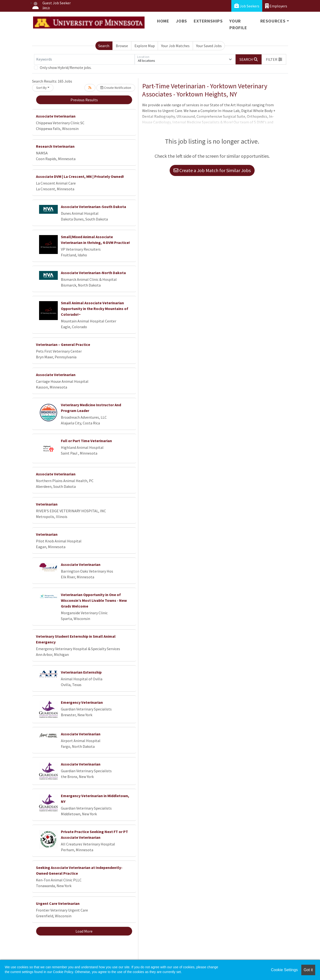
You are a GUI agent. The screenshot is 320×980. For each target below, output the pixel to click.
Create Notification (116, 88)
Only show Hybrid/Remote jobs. (66, 68)
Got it (308, 970)
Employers (276, 6)
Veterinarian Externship (81, 672)
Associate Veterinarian (56, 116)
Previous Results (84, 100)
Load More (84, 931)
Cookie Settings (284, 970)
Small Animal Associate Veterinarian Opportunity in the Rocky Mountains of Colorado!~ (95, 309)
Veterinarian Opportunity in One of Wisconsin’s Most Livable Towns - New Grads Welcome (94, 600)
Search (104, 46)
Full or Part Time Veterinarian (86, 441)
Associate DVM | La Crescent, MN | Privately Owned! (80, 176)
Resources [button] (273, 21)
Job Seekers (247, 6)
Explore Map (145, 46)
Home (163, 21)
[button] (274, 59)
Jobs (181, 21)
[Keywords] (84, 59)
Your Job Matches (175, 46)
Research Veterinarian (55, 146)
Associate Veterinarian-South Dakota (93, 207)
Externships (208, 21)
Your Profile (238, 24)
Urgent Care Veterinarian (58, 903)
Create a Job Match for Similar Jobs (212, 170)
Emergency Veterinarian (82, 702)
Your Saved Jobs (209, 46)
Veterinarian (47, 504)
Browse (122, 46)
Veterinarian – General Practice (63, 344)
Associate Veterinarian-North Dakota (93, 273)
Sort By (41, 88)
